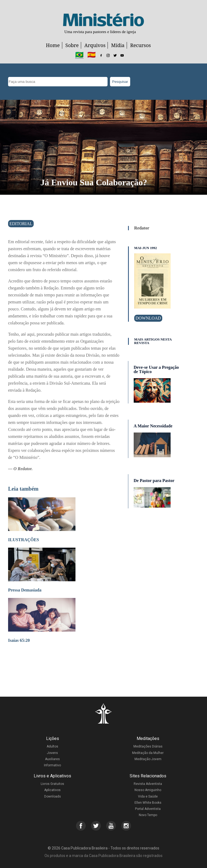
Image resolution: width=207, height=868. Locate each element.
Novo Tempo (148, 815)
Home (53, 45)
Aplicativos (52, 790)
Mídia (118, 45)
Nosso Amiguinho (148, 790)
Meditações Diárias (148, 746)
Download (148, 318)
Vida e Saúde (148, 796)
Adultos (52, 746)
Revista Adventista (148, 784)
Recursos (141, 45)
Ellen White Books (148, 803)
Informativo (52, 765)
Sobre (72, 45)
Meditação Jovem (148, 759)
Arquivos (95, 45)
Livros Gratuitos (52, 784)
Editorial (21, 224)
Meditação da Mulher (148, 753)
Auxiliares (52, 759)
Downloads (53, 796)
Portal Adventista (148, 809)
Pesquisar (120, 82)
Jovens (52, 753)
